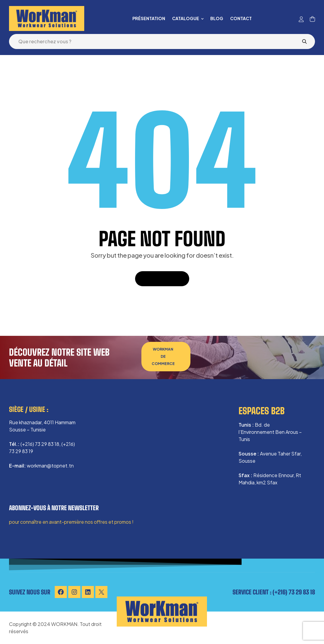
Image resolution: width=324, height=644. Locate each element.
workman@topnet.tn (50, 466)
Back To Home (162, 279)
